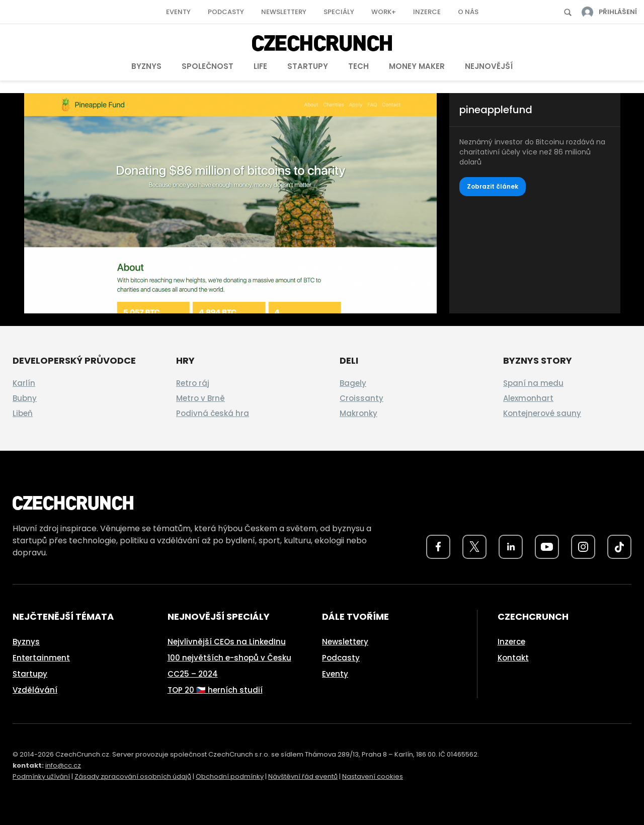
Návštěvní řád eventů (303, 776)
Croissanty (361, 398)
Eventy (178, 12)
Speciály (339, 12)
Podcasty (226, 12)
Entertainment (41, 658)
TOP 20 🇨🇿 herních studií (215, 690)
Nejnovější (489, 66)
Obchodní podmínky (230, 776)
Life (260, 66)
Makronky (358, 413)
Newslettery (284, 12)
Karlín (24, 383)
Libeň (23, 413)
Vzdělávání (35, 690)
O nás (468, 12)
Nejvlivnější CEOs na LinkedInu (227, 642)
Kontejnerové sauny (542, 413)
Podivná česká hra (213, 413)
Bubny (25, 398)
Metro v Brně (200, 398)
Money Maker (417, 66)
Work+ (384, 12)
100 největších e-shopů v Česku (229, 658)
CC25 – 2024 (193, 674)
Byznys (146, 66)
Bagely (353, 383)
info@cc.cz (63, 765)
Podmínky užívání (41, 776)
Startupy (308, 66)
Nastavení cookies (373, 776)
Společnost (208, 66)
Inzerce (427, 12)
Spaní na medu (533, 383)
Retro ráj (193, 383)
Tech (358, 66)
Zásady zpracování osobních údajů (133, 776)
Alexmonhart (528, 398)
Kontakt (513, 658)
